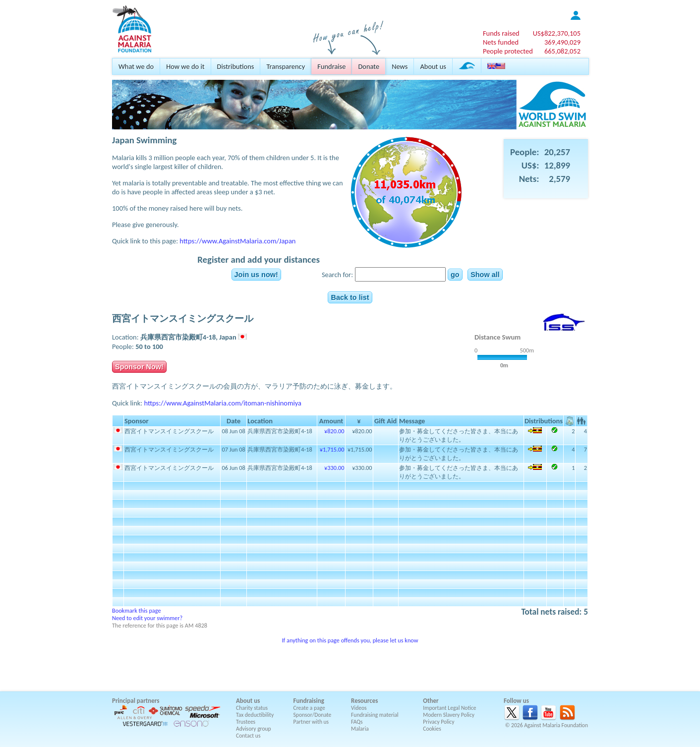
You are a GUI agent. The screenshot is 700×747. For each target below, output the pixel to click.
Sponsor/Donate (313, 715)
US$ (557, 33)
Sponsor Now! (139, 367)
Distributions (236, 66)
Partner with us (311, 722)
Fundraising (309, 701)
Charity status (252, 708)
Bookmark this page (137, 610)
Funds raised (501, 33)
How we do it (185, 66)
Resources (364, 701)
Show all (485, 275)
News (400, 66)
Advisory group (254, 729)
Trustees (246, 722)
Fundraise (331, 66)
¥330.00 (334, 468)
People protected (508, 51)
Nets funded (501, 42)
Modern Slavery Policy (449, 715)
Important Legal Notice (449, 708)
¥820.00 (334, 431)
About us (433, 66)
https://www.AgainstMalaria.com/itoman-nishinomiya (223, 403)
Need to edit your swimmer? (147, 618)
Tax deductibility (255, 715)
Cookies (432, 729)
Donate (369, 66)
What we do (136, 66)
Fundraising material (375, 715)
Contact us (248, 736)
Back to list (350, 297)
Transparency (286, 66)
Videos (359, 708)
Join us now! (256, 275)
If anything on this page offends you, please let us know (350, 640)
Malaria (360, 729)
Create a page (309, 708)
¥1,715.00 (332, 449)
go (455, 275)
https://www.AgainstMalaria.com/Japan (237, 241)
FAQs (357, 722)
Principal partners (136, 701)
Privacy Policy (438, 722)
